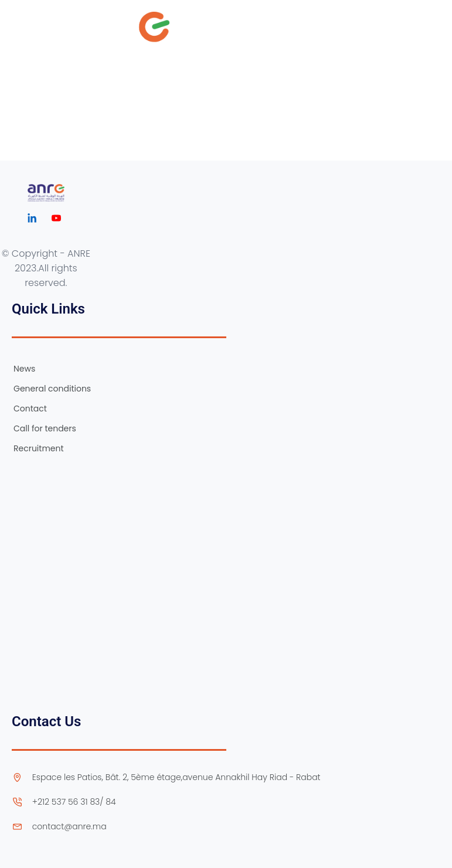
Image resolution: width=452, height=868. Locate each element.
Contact (30, 409)
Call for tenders (45, 428)
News (24, 369)
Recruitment (39, 448)
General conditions (52, 389)
